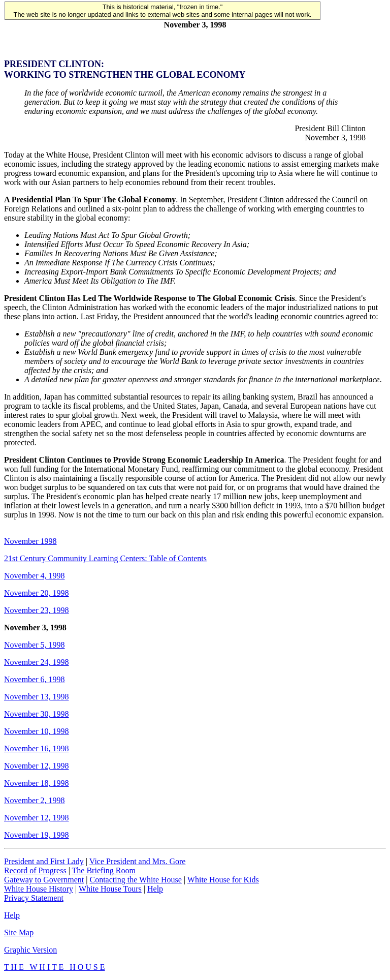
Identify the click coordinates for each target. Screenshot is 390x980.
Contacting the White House (135, 880)
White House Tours (110, 889)
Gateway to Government (44, 880)
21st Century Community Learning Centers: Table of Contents (105, 558)
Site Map (19, 932)
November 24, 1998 (37, 662)
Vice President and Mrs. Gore (138, 861)
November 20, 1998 (37, 593)
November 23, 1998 (37, 610)
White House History (39, 889)
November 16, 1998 (37, 748)
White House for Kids (223, 880)
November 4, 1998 (35, 576)
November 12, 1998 (37, 766)
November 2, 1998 (35, 800)
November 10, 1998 (37, 731)
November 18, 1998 (37, 783)
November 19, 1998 (37, 835)
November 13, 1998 (37, 697)
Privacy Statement (34, 898)
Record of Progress (35, 870)
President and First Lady (44, 861)
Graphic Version (30, 950)
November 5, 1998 (35, 645)
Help (155, 889)
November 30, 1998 (37, 714)
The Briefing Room (104, 870)
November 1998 (30, 541)
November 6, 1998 (35, 679)
